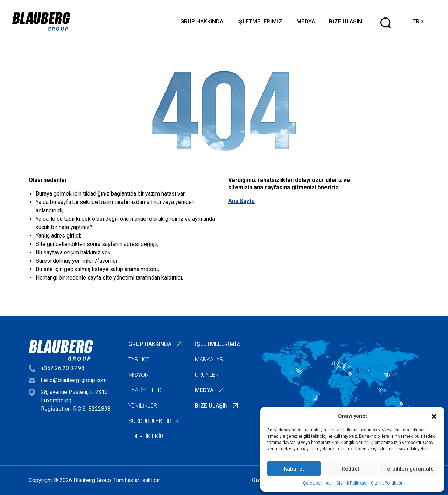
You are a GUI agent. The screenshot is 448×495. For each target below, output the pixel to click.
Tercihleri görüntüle (409, 469)
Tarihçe (139, 359)
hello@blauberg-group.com (74, 380)
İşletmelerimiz (260, 22)
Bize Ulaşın (345, 22)
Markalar (209, 359)
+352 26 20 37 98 (63, 368)
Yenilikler (143, 406)
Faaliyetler (145, 390)
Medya (306, 22)
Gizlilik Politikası (352, 483)
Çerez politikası (318, 483)
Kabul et (294, 469)
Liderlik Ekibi (147, 436)
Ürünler (207, 375)
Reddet (351, 469)
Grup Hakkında (202, 22)
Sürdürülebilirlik (154, 421)
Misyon (139, 375)
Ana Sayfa (241, 201)
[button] (434, 416)
